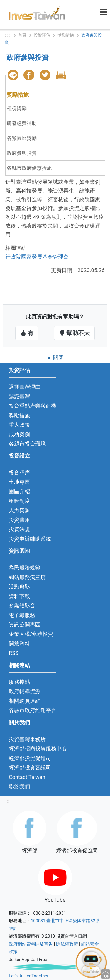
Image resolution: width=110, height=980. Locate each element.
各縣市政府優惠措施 (29, 168)
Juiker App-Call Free (28, 960)
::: (7, 801)
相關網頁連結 (25, 701)
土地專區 (19, 482)
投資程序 (19, 473)
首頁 (22, 35)
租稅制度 (19, 501)
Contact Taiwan (27, 777)
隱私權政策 (67, 944)
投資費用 (19, 520)
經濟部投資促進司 (30, 758)
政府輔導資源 (25, 691)
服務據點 (19, 682)
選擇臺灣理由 (25, 387)
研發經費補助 (22, 123)
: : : (8, 35)
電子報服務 (22, 615)
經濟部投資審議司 (30, 767)
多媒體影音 (22, 606)
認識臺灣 (19, 396)
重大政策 (19, 425)
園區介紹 (19, 491)
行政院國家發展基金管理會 (37, 257)
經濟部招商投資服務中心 (38, 748)
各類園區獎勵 (22, 138)
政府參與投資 (22, 153)
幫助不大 (74, 333)
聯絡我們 (19, 786)
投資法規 (19, 529)
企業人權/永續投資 (31, 634)
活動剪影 (19, 587)
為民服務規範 (25, 568)
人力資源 (19, 510)
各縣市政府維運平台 (33, 710)
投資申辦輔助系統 (30, 539)
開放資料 (19, 644)
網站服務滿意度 (27, 577)
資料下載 (19, 596)
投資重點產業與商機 (33, 406)
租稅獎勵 (17, 108)
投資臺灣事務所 (27, 739)
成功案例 (19, 434)
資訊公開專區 (25, 625)
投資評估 (42, 35)
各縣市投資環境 (27, 444)
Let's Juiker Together (29, 976)
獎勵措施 (66, 35)
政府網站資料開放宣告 (31, 944)
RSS (14, 653)
